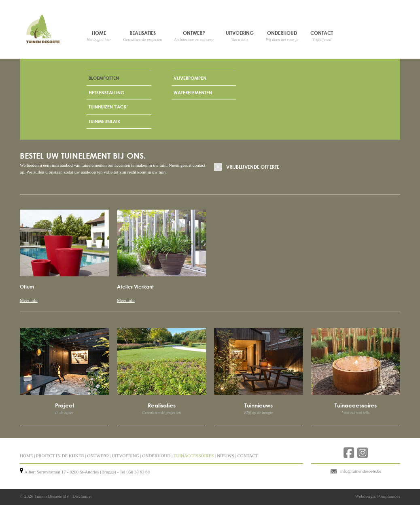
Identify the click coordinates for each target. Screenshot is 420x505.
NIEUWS (226, 456)
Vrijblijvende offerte (253, 167)
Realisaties (143, 36)
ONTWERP (98, 456)
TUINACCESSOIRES (194, 456)
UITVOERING (125, 456)
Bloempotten (104, 78)
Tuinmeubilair (104, 121)
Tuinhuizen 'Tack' (108, 107)
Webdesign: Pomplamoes (378, 496)
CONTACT (247, 456)
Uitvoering (240, 36)
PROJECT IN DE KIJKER (60, 456)
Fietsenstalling (106, 92)
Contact (322, 36)
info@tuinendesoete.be (361, 471)
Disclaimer (82, 496)
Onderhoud (282, 36)
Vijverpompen (190, 78)
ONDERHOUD (156, 456)
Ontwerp (194, 36)
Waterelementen (193, 92)
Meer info (29, 300)
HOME (26, 456)
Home (99, 36)
